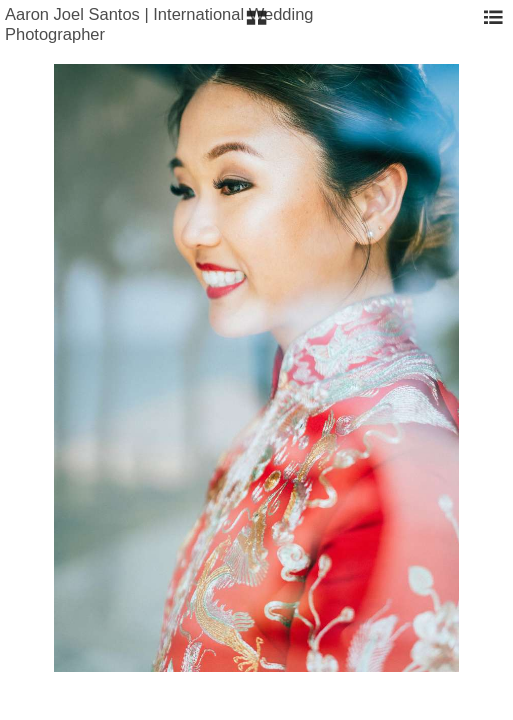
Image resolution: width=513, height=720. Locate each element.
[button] (256, 25)
